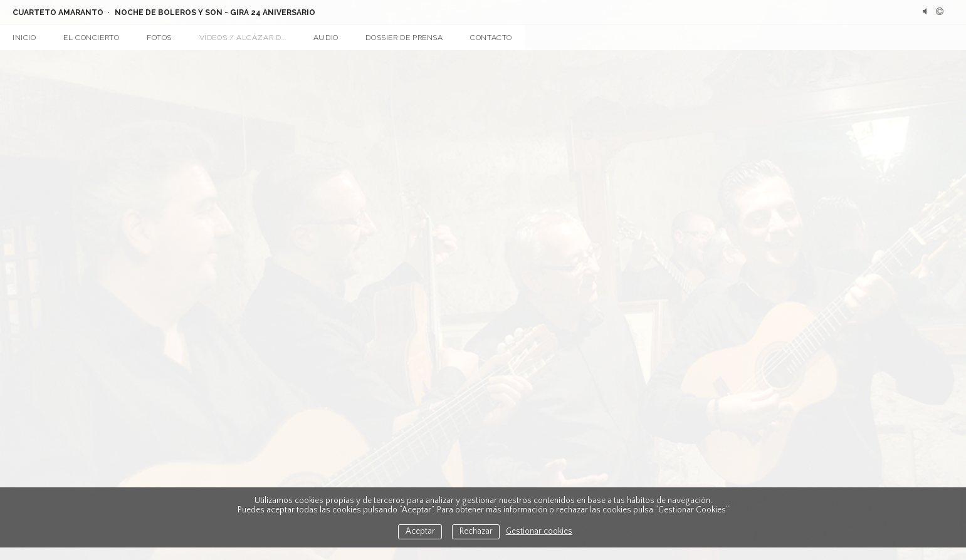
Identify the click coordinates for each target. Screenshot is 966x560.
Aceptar (420, 531)
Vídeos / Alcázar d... (243, 38)
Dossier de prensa (404, 38)
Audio (326, 38)
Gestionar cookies (539, 531)
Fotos (159, 38)
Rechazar (476, 531)
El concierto (91, 38)
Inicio (24, 38)
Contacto (491, 38)
